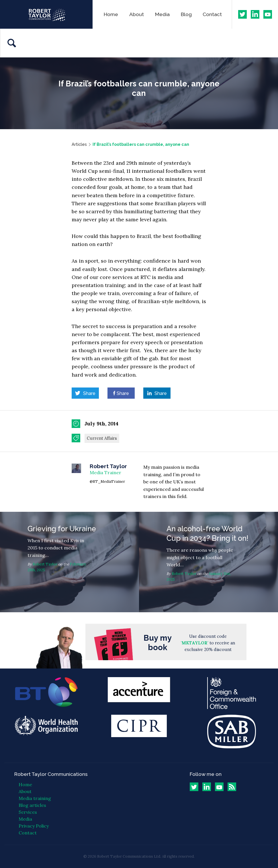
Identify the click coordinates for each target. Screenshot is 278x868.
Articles (79, 144)
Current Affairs (102, 438)
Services (28, 812)
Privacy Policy (34, 826)
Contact (212, 14)
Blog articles (32, 805)
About (137, 14)
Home (111, 14)
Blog (186, 14)
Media (162, 14)
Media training (35, 798)
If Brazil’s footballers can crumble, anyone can (141, 144)
